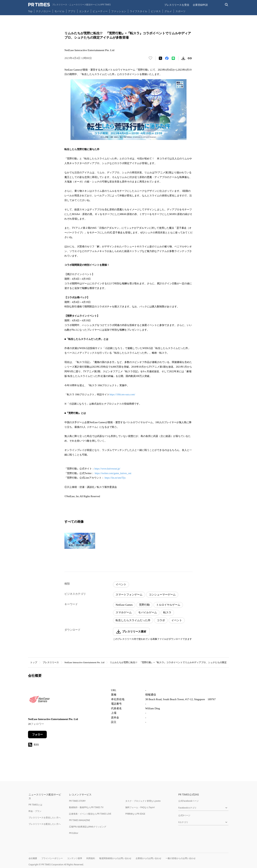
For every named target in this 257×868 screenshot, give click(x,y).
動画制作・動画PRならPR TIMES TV (86, 807)
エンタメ (84, 11)
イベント (121, 584)
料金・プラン (35, 811)
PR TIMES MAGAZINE (80, 820)
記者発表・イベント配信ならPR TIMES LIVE (90, 814)
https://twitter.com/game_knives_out (113, 473)
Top (30, 11)
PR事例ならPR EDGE (135, 814)
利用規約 (91, 858)
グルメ (168, 11)
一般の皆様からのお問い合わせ (181, 858)
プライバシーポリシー (52, 858)
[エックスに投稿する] (160, 58)
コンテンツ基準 (75, 858)
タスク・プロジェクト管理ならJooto (143, 801)
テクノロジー (43, 11)
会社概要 (33, 858)
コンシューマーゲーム (162, 595)
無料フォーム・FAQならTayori (140, 807)
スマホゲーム (124, 612)
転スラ (167, 612)
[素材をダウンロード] (183, 58)
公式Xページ (184, 815)
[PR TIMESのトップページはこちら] (70, 5)
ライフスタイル (138, 11)
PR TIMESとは (35, 805)
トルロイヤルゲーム (168, 605)
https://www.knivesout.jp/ (107, 469)
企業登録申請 (200, 5)
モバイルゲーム (148, 612)
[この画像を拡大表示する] (80, 541)
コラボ (161, 620)
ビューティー (100, 11)
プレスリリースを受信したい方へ (45, 818)
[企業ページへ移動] (39, 700)
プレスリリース (51, 662)
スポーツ (180, 11)
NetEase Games (124, 605)
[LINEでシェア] (173, 58)
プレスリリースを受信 (177, 5)
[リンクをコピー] (190, 58)
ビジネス (156, 11)
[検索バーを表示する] (227, 5)
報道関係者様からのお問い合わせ (115, 858)
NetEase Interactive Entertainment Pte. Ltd (84, 662)
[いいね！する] (150, 58)
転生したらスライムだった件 (133, 620)
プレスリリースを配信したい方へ (45, 824)
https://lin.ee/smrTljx (115, 478)
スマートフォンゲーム (129, 595)
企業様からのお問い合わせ (148, 858)
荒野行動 (144, 605)
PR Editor (74, 833)
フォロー (37, 735)
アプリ (72, 11)
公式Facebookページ (188, 801)
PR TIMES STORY (77, 801)
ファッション (119, 11)
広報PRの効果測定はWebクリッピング (88, 827)
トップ (34, 662)
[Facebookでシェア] (167, 58)
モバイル (59, 11)
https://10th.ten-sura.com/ (122, 395)
